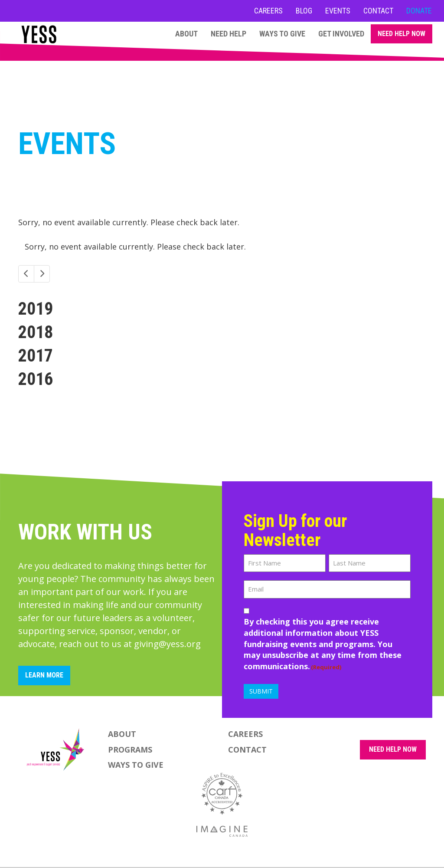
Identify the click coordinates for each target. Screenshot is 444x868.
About (186, 34)
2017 (36, 356)
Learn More (44, 675)
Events (338, 11)
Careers (268, 11)
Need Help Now (402, 34)
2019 (36, 309)
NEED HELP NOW (393, 749)
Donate (419, 11)
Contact (378, 11)
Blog (304, 11)
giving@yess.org (167, 644)
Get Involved (341, 34)
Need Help (229, 34)
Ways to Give (282, 34)
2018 (36, 332)
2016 (36, 379)
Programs (130, 750)
